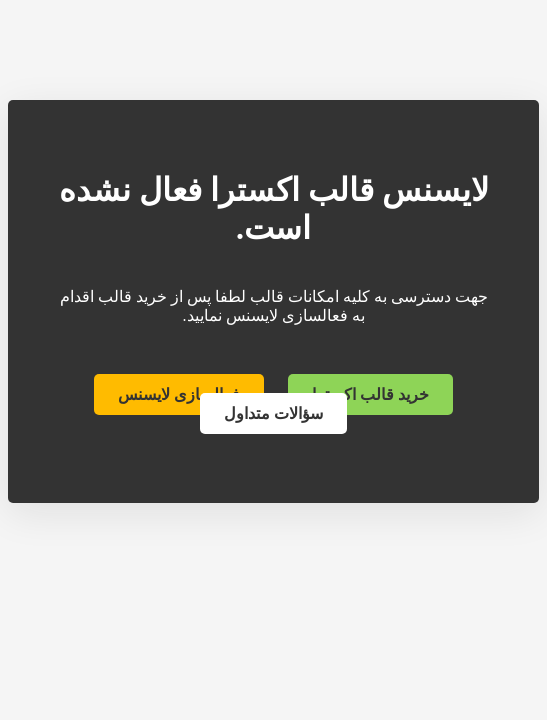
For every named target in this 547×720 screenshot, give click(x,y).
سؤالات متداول (273, 413)
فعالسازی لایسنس (179, 394)
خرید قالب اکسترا (370, 394)
